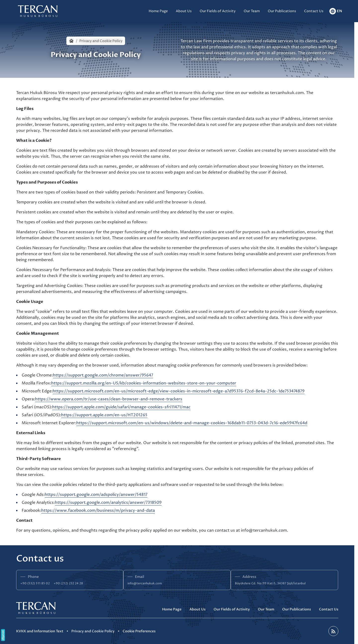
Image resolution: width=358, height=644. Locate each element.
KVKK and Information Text (40, 631)
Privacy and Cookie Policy (93, 631)
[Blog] (333, 631)
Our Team (266, 609)
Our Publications (297, 609)
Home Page (172, 609)
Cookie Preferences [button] (139, 631)
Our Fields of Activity (232, 609)
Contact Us (329, 609)
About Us (198, 609)
